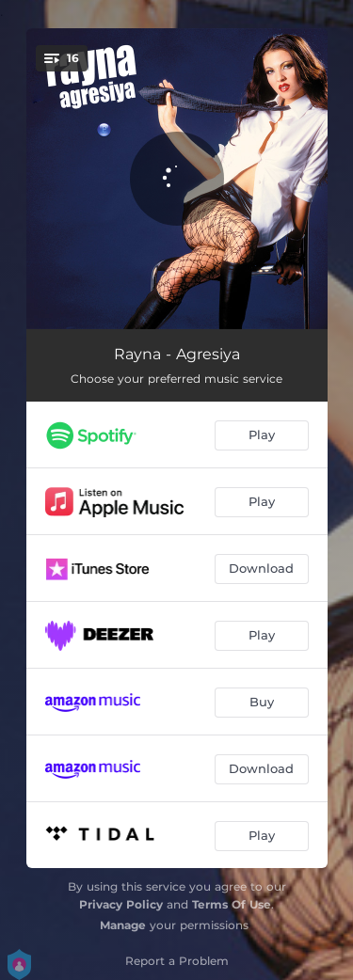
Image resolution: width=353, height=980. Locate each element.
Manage (123, 925)
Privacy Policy (121, 904)
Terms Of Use (232, 904)
